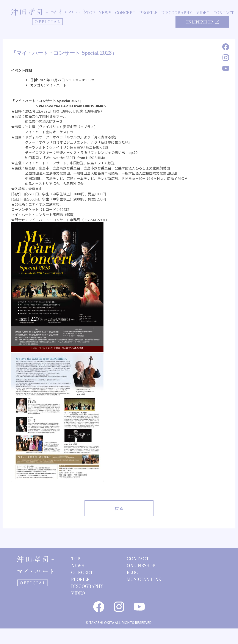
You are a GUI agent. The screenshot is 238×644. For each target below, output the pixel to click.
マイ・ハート (56, 85)
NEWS (105, 13)
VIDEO (203, 13)
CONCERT (125, 13)
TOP (91, 13)
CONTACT (224, 13)
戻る (119, 508)
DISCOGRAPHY (177, 13)
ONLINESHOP (202, 22)
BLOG (133, 573)
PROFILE (149, 13)
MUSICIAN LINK (144, 579)
